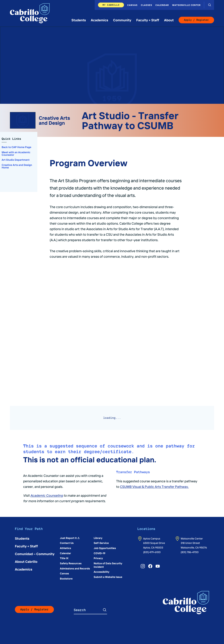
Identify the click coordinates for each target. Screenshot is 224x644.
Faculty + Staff (148, 20)
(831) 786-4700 (190, 552)
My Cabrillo (111, 5)
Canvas (132, 5)
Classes (146, 5)
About (169, 20)
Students (79, 20)
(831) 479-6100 (152, 552)
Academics (99, 20)
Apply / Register (196, 20)
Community (122, 20)
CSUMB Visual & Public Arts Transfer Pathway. (154, 486)
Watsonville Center (186, 5)
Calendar (162, 5)
